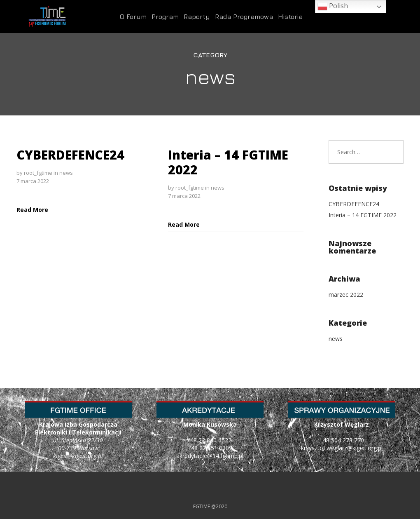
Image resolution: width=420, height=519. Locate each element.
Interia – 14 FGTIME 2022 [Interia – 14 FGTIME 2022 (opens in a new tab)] (228, 162)
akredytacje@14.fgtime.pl (210, 456)
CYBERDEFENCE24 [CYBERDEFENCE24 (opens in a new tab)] (70, 155)
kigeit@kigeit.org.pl (78, 456)
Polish (333, 6)
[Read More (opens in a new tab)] (32, 210)
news (66, 173)
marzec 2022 (346, 295)
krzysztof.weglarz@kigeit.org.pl (342, 448)
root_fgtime (38, 173)
